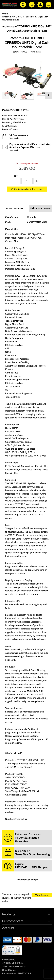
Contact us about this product (29, 189)
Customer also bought (27, 880)
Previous (6, 96)
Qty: (16, 176)
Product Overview (15, 208)
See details (14, 138)
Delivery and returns (41, 208)
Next (48, 96)
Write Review (42, 895)
